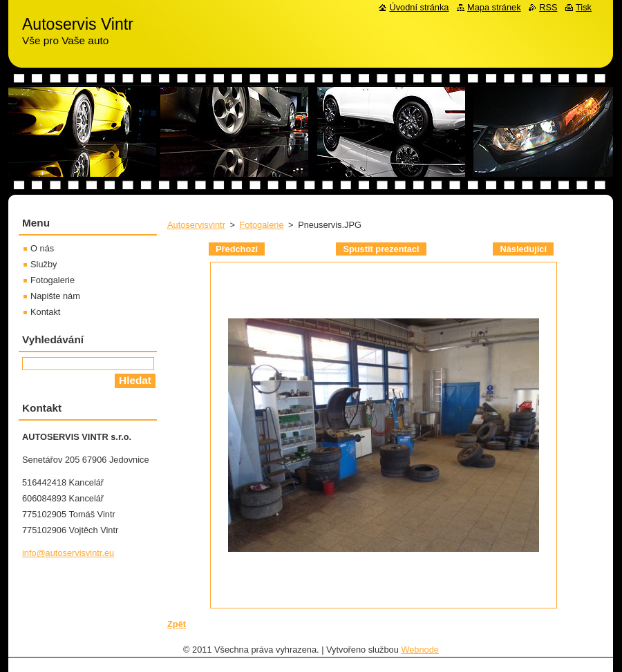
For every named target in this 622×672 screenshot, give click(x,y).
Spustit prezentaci (381, 249)
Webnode (420, 650)
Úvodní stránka (419, 7)
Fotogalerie (262, 225)
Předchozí (237, 249)
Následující (523, 249)
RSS (548, 7)
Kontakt (45, 312)
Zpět (177, 624)
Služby (44, 264)
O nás (42, 248)
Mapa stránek (494, 7)
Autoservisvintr (196, 225)
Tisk (584, 7)
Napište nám (55, 296)
